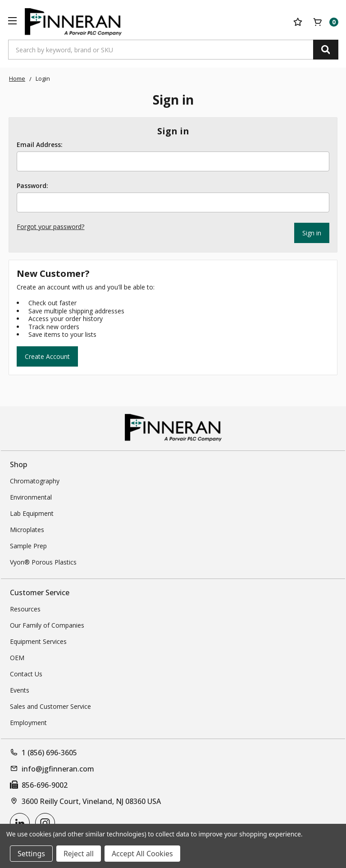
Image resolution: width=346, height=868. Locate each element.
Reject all (79, 854)
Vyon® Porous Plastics (43, 561)
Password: (32, 186)
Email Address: (40, 145)
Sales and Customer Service (50, 705)
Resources (25, 608)
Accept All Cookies (142, 854)
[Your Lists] (298, 22)
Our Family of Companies (47, 624)
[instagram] (45, 822)
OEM (17, 657)
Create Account (47, 355)
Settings (31, 854)
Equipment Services (38, 641)
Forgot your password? (50, 227)
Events (20, 689)
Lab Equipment (32, 512)
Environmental (31, 496)
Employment (28, 722)
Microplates (27, 529)
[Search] (326, 50)
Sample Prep (28, 545)
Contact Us (26, 673)
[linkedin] (20, 822)
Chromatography (35, 480)
